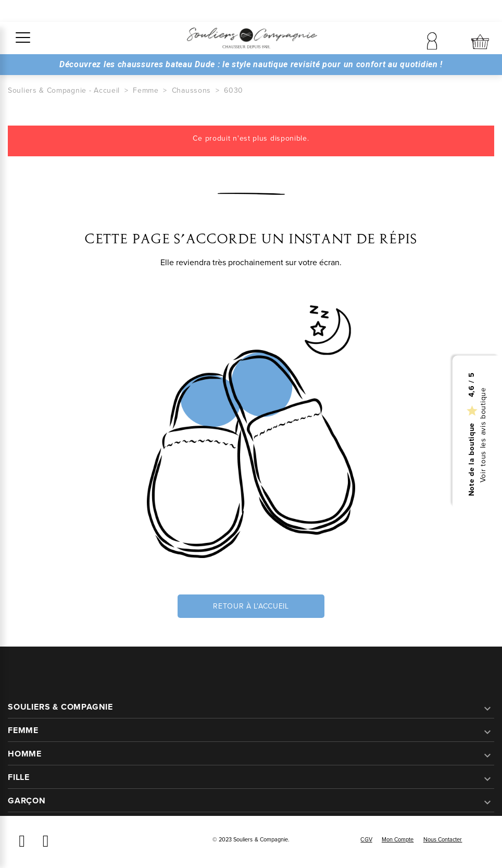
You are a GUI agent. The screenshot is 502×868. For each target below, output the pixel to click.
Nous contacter (443, 839)
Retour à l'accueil (251, 606)
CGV (366, 839)
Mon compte (398, 839)
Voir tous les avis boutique (484, 435)
